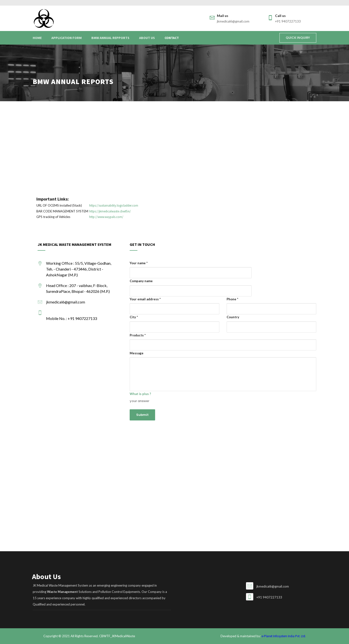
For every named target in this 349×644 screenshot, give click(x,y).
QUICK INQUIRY (298, 38)
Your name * (139, 263)
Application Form (67, 38)
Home (37, 38)
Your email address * (145, 299)
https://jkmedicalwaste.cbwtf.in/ (110, 211)
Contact (172, 38)
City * (134, 317)
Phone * (232, 299)
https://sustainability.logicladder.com (114, 206)
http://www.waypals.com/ (106, 217)
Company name (141, 281)
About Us (147, 38)
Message (137, 353)
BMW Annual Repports (110, 38)
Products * (138, 335)
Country (233, 317)
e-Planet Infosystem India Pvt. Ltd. (284, 636)
